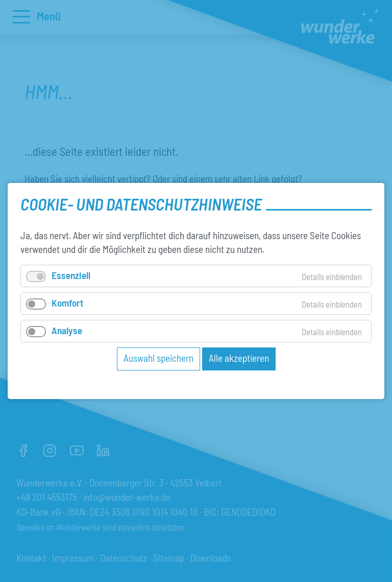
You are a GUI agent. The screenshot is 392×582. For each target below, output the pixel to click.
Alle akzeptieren (239, 358)
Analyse (67, 330)
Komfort (67, 303)
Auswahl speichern (158, 358)
